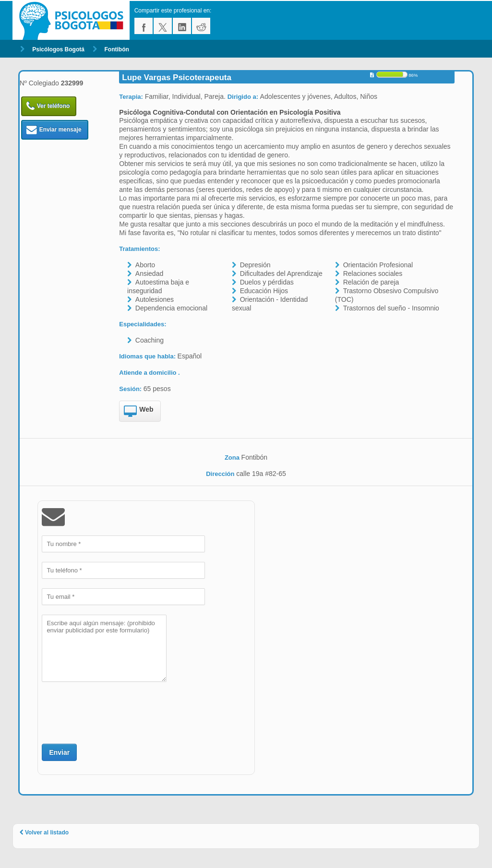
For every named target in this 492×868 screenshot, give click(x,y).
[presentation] (115, 712)
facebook (144, 26)
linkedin (182, 26)
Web (138, 412)
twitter (163, 26)
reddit (201, 26)
